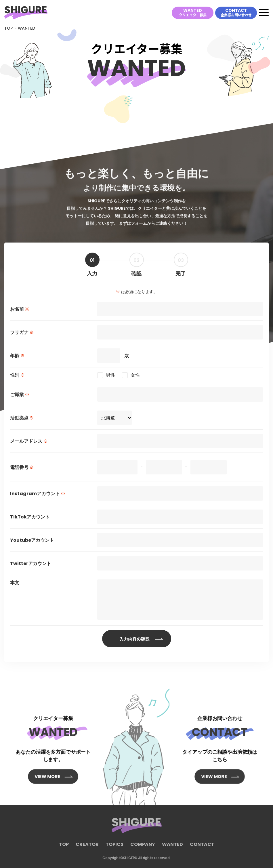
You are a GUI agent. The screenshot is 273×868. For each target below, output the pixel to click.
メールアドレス (29, 441)
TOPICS (114, 847)
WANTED (193, 12)
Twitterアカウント (31, 563)
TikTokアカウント (30, 517)
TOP (8, 28)
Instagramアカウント (38, 494)
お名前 (20, 309)
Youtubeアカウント (32, 540)
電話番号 (22, 467)
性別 (17, 375)
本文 (15, 583)
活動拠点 (22, 418)
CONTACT (236, 12)
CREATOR (87, 847)
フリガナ (22, 332)
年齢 (17, 356)
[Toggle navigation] (264, 13)
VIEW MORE (50, 764)
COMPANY (143, 847)
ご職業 (20, 395)
